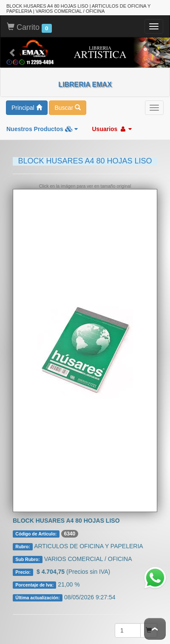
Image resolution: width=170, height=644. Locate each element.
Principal (27, 108)
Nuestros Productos (42, 129)
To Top (155, 629)
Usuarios (112, 129)
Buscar (67, 108)
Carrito (29, 28)
